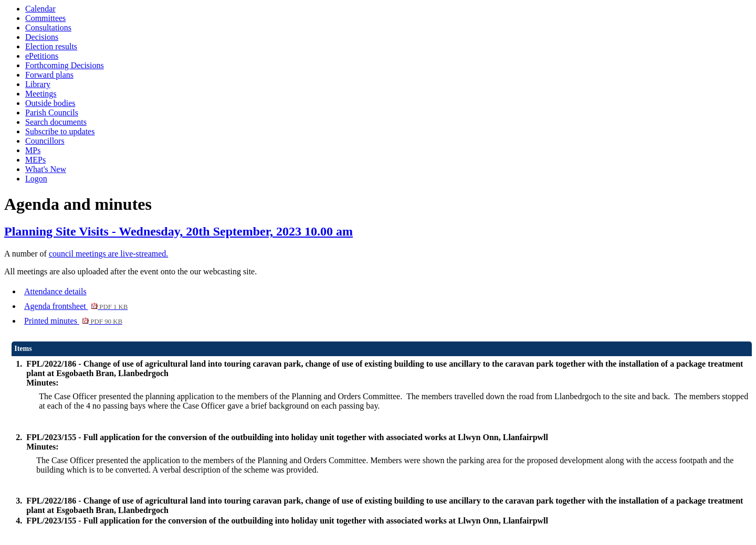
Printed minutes (73, 321)
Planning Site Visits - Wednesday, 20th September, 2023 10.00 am (178, 231)
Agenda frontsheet (76, 306)
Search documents (56, 122)
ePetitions (42, 56)
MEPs (35, 160)
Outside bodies (50, 103)
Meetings (41, 94)
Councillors (45, 141)
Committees (45, 18)
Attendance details (55, 291)
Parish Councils (52, 113)
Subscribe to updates (60, 131)
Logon (36, 179)
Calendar (40, 9)
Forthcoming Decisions (65, 65)
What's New (46, 169)
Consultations (48, 28)
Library (38, 84)
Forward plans (49, 75)
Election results (51, 46)
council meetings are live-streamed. (108, 254)
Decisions (42, 37)
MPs (33, 150)
